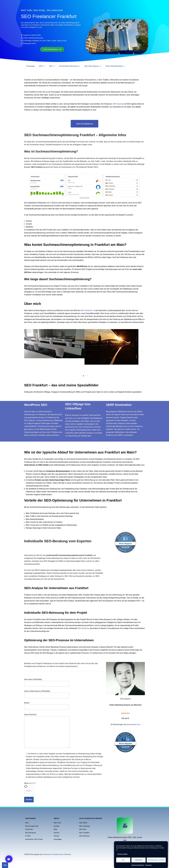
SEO (42, 66)
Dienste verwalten (122, 854)
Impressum (148, 865)
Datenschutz (58, 854)
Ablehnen (138, 860)
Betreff (47, 705)
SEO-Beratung (83, 628)
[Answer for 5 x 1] (29, 791)
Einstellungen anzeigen (156, 860)
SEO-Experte (118, 104)
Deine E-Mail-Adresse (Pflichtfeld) (47, 693)
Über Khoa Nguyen (93, 66)
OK (123, 860)
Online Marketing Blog (115, 66)
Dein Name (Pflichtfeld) (47, 682)
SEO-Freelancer (87, 310)
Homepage (31, 66)
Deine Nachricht (47, 731)
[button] (27, 352)
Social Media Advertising (70, 66)
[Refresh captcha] (64, 786)
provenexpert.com (133, 724)
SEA (52, 66)
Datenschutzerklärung (138, 865)
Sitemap (68, 854)
